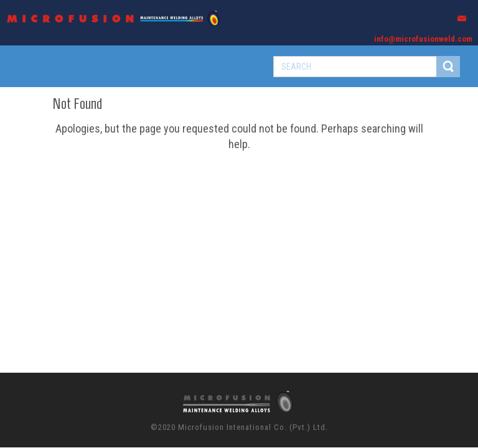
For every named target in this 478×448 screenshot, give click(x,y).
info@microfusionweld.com (423, 39)
